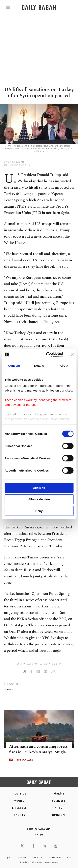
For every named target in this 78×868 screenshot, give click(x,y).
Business (58, 801)
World (20, 801)
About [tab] (64, 365)
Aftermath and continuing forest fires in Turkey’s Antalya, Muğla (38, 749)
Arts (58, 808)
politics (9, 690)
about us (37, 858)
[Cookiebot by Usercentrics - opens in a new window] (47, 355)
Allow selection (39, 499)
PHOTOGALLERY (24, 760)
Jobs (10, 858)
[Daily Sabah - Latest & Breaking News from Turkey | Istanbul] (39, 8)
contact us (55, 858)
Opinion (59, 815)
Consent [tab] (14, 365)
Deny (39, 511)
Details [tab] (39, 365)
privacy (22, 858)
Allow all (39, 488)
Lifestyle (20, 808)
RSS (69, 858)
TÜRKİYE (59, 794)
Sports (20, 815)
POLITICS (19, 794)
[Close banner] (72, 355)
